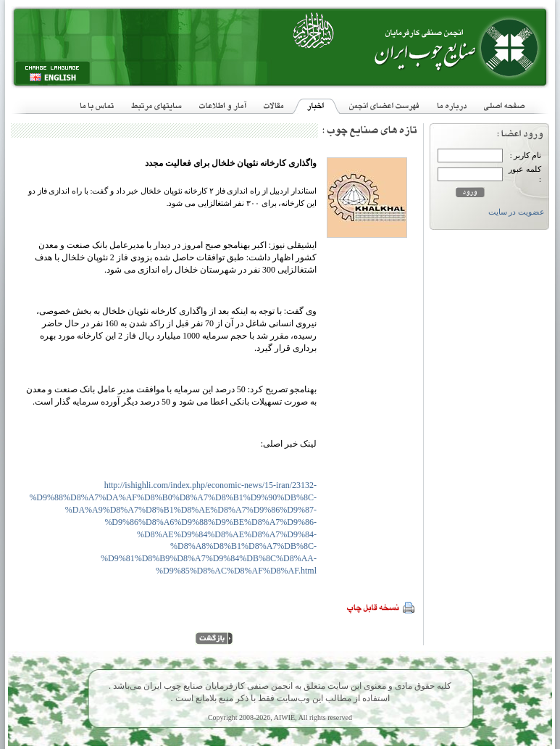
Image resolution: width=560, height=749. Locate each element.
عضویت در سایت (517, 212)
